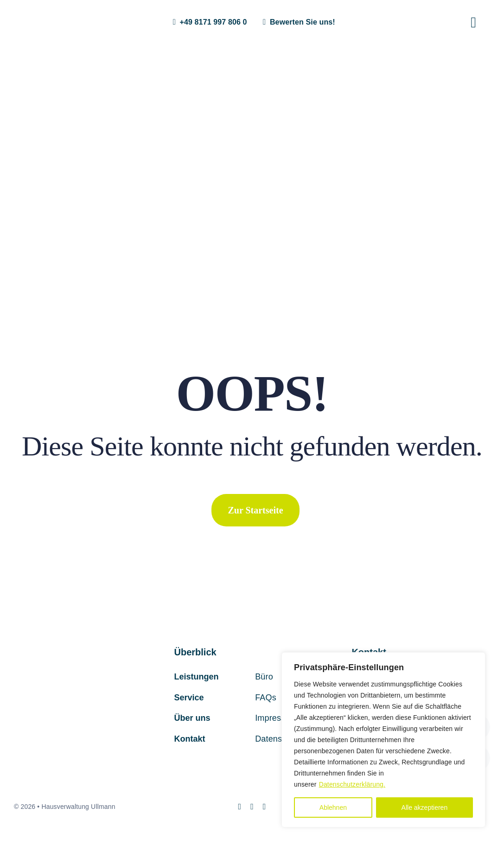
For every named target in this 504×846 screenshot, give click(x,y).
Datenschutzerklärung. (352, 784)
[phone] (265, 807)
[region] (383, 740)
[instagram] (239, 807)
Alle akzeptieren (425, 808)
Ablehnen (333, 808)
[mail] (252, 807)
